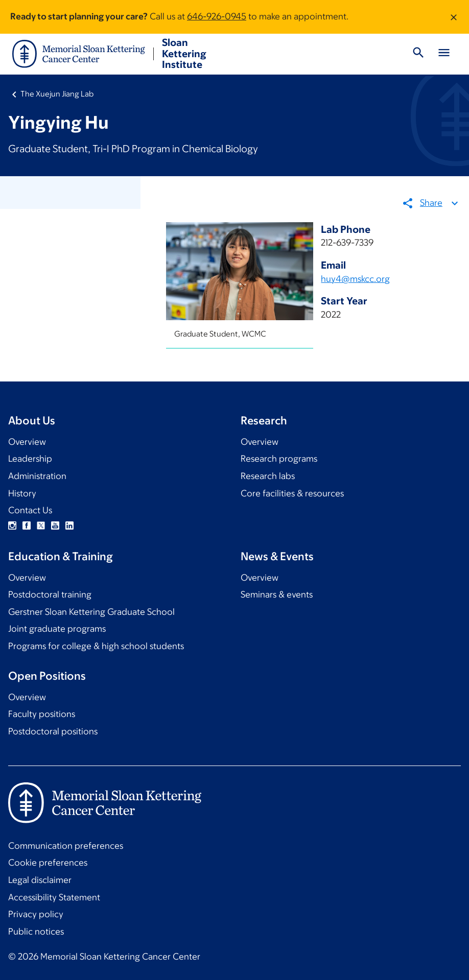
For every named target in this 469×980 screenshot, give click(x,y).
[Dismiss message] (454, 17)
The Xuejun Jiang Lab (57, 94)
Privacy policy (36, 914)
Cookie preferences (48, 863)
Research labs (268, 476)
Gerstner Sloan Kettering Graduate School (91, 612)
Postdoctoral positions (53, 731)
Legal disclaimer (40, 880)
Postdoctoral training (50, 594)
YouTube (55, 525)
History (22, 493)
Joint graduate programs (57, 629)
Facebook (27, 525)
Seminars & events (277, 594)
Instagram (12, 525)
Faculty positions (42, 714)
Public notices (36, 931)
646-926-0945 (217, 16)
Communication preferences (66, 846)
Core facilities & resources (292, 493)
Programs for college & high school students (96, 646)
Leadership (30, 459)
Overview (27, 442)
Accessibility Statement (54, 897)
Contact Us (30, 510)
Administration (37, 476)
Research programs (279, 459)
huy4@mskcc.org (356, 279)
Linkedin (69, 525)
